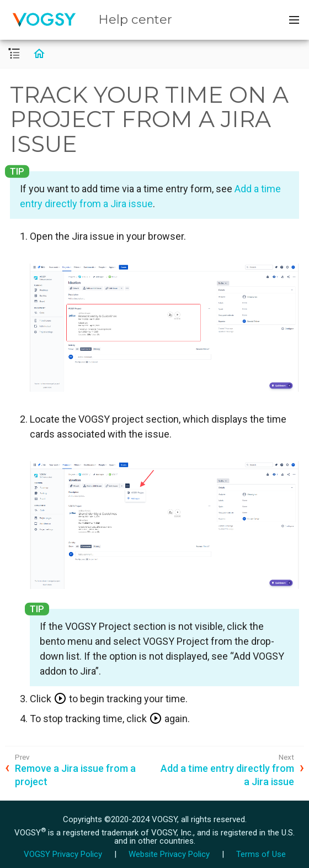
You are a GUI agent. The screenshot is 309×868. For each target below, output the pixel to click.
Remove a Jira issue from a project (75, 775)
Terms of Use (261, 854)
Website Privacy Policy (169, 854)
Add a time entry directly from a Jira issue (227, 775)
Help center (135, 19)
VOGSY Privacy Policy (63, 854)
